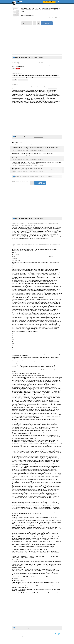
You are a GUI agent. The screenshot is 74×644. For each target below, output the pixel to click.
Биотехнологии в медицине (45, 65)
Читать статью (40, 183)
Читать (47, 23)
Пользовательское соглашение (20, 634)
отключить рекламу (38, 58)
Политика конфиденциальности (20, 636)
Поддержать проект (49, 2)
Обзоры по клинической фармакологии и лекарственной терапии (22, 66)
